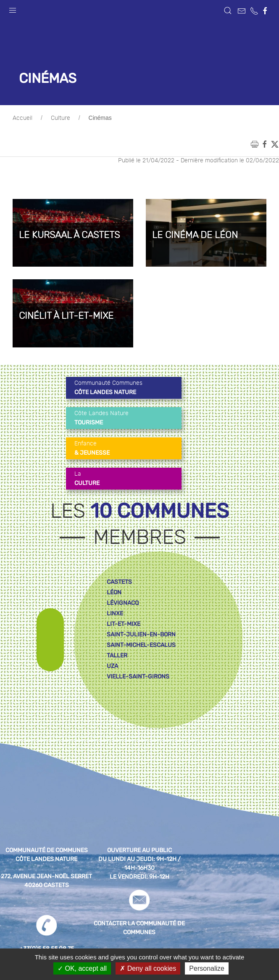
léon (114, 592)
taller (117, 656)
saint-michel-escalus (141, 645)
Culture (61, 118)
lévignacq (123, 603)
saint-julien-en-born (141, 634)
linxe (115, 613)
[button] (13, 8)
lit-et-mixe (124, 624)
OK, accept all (82, 968)
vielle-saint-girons (138, 677)
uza (112, 666)
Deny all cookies (148, 968)
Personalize (207, 968)
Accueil (22, 118)
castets (119, 582)
